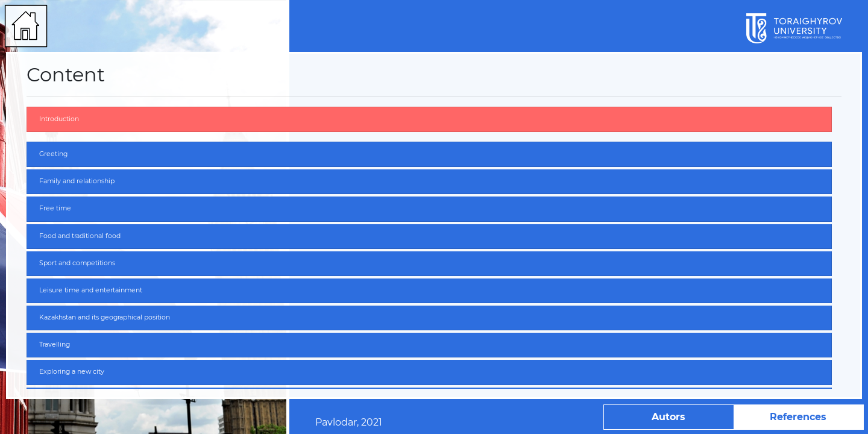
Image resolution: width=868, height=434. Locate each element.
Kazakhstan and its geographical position (105, 317)
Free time (55, 208)
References (798, 417)
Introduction (59, 119)
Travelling (55, 344)
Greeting (53, 154)
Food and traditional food (80, 236)
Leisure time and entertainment (91, 290)
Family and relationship (77, 181)
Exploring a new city (72, 372)
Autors (668, 417)
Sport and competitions (77, 263)
